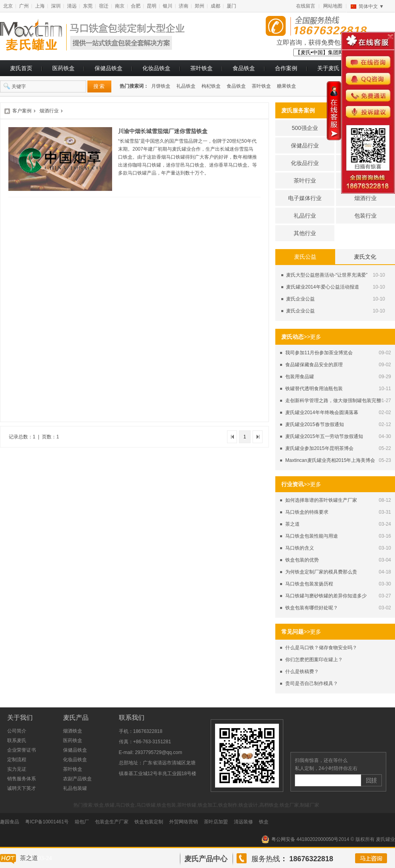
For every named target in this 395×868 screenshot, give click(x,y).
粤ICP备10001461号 (47, 822)
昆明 (152, 6)
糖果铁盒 (286, 86)
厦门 (231, 6)
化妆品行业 (305, 163)
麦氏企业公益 (300, 299)
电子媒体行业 (305, 198)
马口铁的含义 (300, 548)
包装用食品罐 (300, 377)
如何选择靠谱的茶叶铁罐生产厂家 (321, 500)
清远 (72, 6)
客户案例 (22, 111)
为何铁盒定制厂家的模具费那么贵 (321, 572)
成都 (215, 6)
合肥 (136, 6)
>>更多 (312, 337)
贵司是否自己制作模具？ (312, 683)
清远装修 (243, 822)
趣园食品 (10, 822)
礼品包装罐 (75, 788)
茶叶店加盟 (216, 822)
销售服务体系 (22, 779)
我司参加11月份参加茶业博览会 (319, 353)
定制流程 (17, 760)
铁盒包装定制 (149, 822)
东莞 (88, 6)
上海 (40, 6)
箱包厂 (82, 822)
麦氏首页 (21, 68)
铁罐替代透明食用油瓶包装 (314, 389)
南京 (120, 6)
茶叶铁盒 (201, 68)
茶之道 (292, 524)
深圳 (56, 6)
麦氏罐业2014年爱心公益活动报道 (323, 287)
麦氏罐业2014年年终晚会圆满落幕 (322, 412)
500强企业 (305, 128)
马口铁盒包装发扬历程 (309, 584)
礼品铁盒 (186, 86)
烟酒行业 (365, 198)
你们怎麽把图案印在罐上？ (314, 660)
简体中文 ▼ (371, 6)
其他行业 (305, 233)
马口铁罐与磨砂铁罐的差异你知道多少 (326, 596)
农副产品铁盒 (77, 779)
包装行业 (365, 216)
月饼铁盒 (161, 86)
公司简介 (17, 731)
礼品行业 (305, 216)
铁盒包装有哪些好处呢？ (312, 608)
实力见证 (17, 769)
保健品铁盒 (109, 68)
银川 (168, 6)
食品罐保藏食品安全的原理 (314, 365)
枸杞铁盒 (211, 86)
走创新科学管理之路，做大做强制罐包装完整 (333, 401)
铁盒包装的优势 (302, 560)
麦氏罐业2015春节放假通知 (315, 424)
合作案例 (286, 68)
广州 (24, 6)
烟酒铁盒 (73, 731)
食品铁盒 (244, 68)
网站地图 (333, 6)
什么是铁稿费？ (302, 672)
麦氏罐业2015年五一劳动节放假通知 (324, 436)
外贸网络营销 (184, 822)
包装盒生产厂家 (112, 822)
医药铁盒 (63, 68)
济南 (184, 6)
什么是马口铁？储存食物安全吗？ (321, 648)
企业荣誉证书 (22, 750)
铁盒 (264, 822)
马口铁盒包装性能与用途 (312, 536)
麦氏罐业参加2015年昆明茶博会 (319, 448)
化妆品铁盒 (156, 68)
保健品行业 (305, 145)
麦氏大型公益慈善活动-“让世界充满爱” (327, 275)
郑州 (199, 6)
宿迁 (104, 6)
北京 (8, 6)
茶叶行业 (305, 181)
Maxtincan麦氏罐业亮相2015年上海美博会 (330, 460)
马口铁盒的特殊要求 (307, 512)
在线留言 (306, 6)
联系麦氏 (17, 740)
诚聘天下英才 (22, 788)
